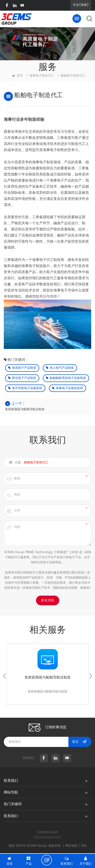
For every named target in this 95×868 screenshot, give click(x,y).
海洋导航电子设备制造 (25, 388)
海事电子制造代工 (42, 76)
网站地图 (71, 846)
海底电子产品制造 (22, 368)
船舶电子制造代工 (36, 462)
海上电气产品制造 (60, 368)
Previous (4, 676)
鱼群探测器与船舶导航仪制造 (25, 409)
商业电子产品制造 (22, 378)
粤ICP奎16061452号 (48, 838)
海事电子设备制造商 (68, 388)
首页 (17, 76)
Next (91, 676)
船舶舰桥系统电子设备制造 (66, 378)
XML (84, 846)
